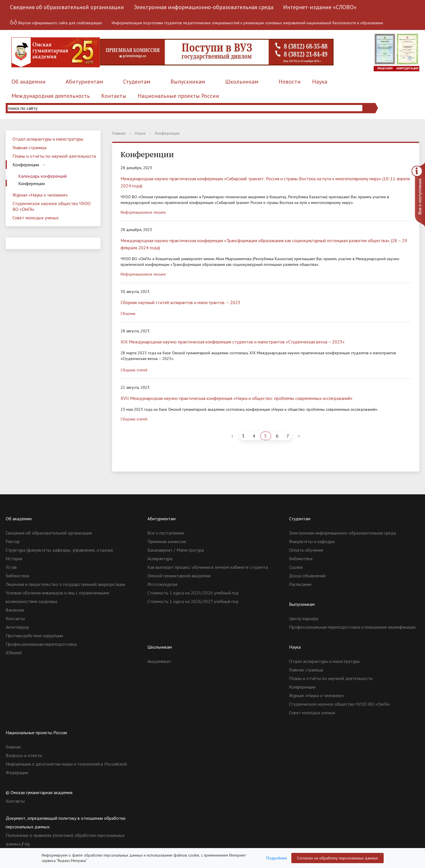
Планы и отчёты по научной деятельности (54, 156)
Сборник (128, 313)
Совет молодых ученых (36, 218)
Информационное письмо (143, 212)
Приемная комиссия (167, 541)
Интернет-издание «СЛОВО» (320, 7)
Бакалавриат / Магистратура (176, 550)
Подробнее (277, 858)
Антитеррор (17, 627)
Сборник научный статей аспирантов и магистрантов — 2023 (180, 302)
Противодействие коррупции (34, 636)
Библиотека (17, 576)
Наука (320, 82)
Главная (119, 133)
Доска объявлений (307, 576)
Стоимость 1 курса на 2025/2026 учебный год (193, 593)
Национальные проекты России (178, 96)
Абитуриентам (84, 82)
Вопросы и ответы (24, 755)
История (14, 559)
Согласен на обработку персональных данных (337, 858)
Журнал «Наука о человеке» (40, 195)
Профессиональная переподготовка (41, 644)
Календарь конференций (42, 176)
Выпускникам (188, 82)
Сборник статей (134, 370)
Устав (11, 567)
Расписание (300, 584)
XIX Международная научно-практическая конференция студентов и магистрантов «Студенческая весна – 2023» (233, 342)
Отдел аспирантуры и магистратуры (48, 139)
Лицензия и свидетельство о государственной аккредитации (65, 584)
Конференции (26, 165)
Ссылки (296, 567)
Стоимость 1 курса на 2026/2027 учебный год (193, 601)
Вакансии (15, 610)
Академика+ (159, 661)
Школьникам (242, 82)
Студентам (137, 82)
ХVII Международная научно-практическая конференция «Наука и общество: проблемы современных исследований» (237, 398)
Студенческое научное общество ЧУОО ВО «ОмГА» (52, 206)
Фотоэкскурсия (162, 584)
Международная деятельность (51, 96)
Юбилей (14, 653)
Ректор (13, 541)
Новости (290, 82)
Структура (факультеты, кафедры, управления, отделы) (59, 550)
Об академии (29, 82)
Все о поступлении (166, 533)
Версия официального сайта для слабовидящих (56, 22)
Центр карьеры (304, 618)
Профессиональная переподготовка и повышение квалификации (352, 627)
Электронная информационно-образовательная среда (204, 7)
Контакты (114, 96)
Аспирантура (160, 559)
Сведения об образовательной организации (67, 7)
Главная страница (30, 147)
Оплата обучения (306, 550)
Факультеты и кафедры (312, 541)
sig (27, 844)
